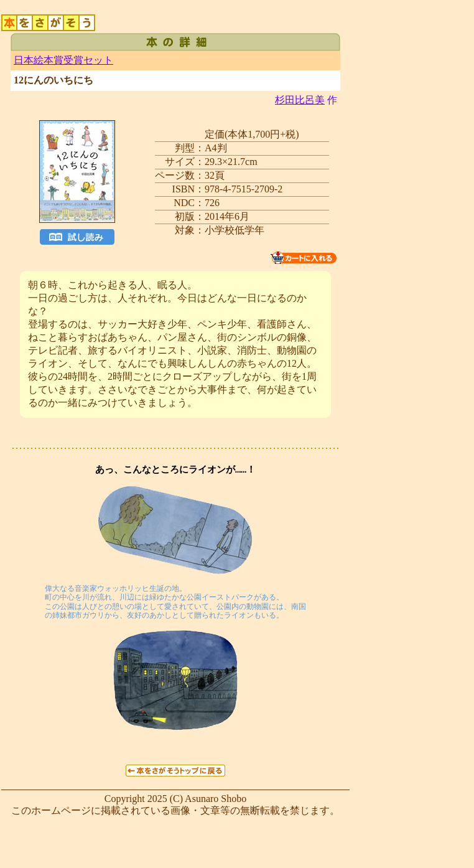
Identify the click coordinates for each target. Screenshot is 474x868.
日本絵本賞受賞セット (63, 60)
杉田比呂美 (300, 100)
